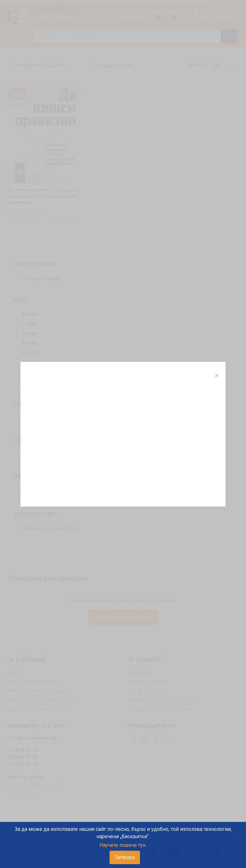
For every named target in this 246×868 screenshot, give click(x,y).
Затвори (125, 857)
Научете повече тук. (123, 845)
